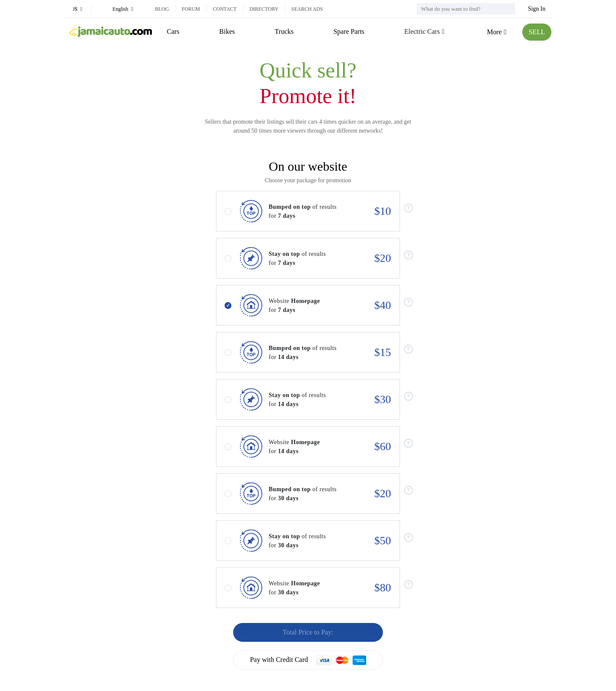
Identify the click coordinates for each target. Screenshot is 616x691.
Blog (162, 9)
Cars (173, 31)
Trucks (284, 31)
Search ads (307, 9)
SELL (537, 32)
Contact (225, 9)
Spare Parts (349, 31)
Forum (191, 9)
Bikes (227, 31)
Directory (264, 9)
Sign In (537, 9)
